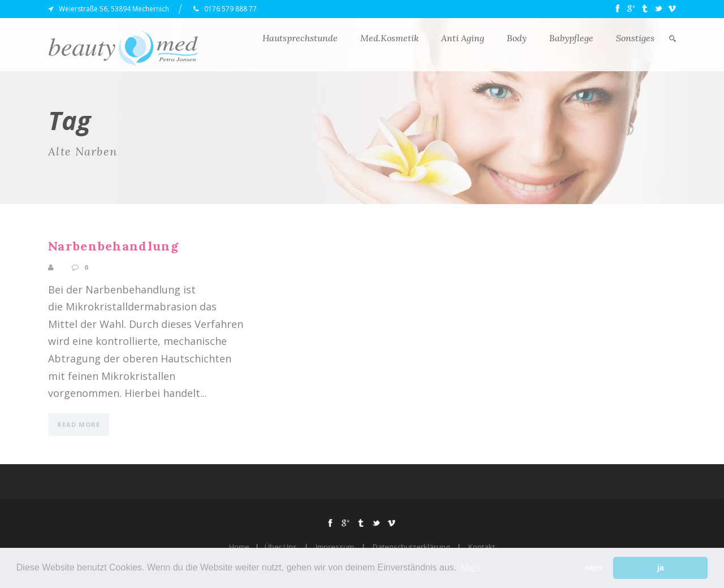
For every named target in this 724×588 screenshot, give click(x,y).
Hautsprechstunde (300, 38)
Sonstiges (635, 38)
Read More (79, 424)
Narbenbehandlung (113, 246)
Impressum (335, 547)
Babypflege (571, 38)
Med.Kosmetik (389, 38)
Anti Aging (463, 38)
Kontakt (482, 547)
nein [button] (593, 568)
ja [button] (661, 568)
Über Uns (281, 547)
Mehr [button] (471, 567)
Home (239, 547)
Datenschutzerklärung (411, 547)
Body (517, 38)
